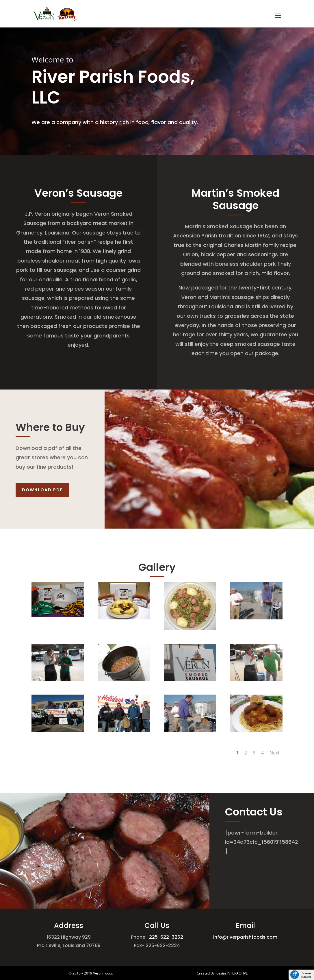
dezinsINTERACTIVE (232, 973)
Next (275, 753)
